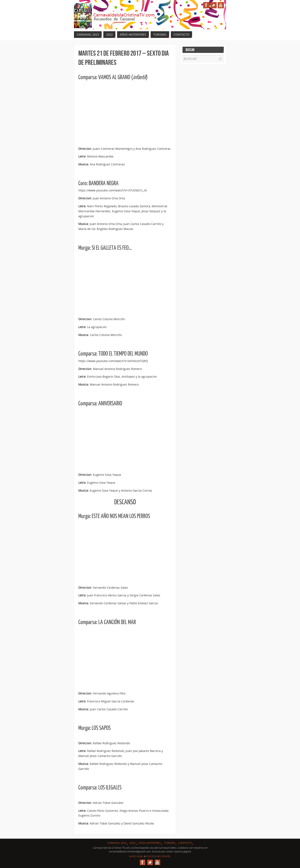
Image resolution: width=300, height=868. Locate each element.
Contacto (185, 843)
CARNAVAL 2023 (117, 843)
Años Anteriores (150, 843)
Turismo (169, 843)
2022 (132, 843)
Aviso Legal (136, 856)
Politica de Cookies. (159, 856)
